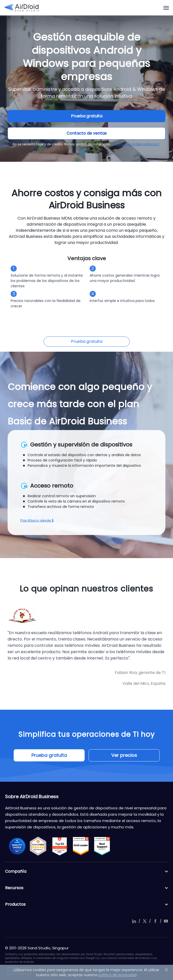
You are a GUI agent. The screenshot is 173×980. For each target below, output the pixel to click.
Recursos (86, 888)
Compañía (86, 871)
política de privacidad (117, 975)
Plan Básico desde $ (37, 520)
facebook (155, 921)
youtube (166, 921)
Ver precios (124, 755)
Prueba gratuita (87, 116)
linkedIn (134, 921)
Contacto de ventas (87, 133)
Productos (86, 904)
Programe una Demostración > (137, 144)
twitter (145, 921)
